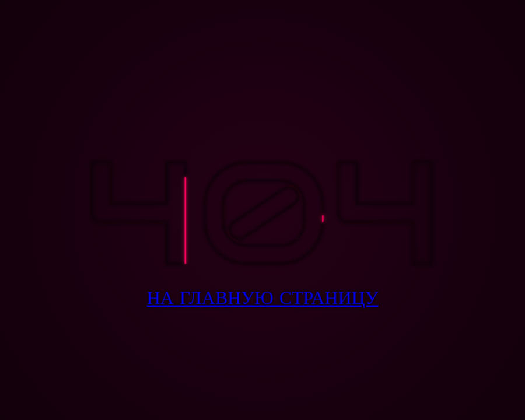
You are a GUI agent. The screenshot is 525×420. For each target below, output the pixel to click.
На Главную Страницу (263, 298)
